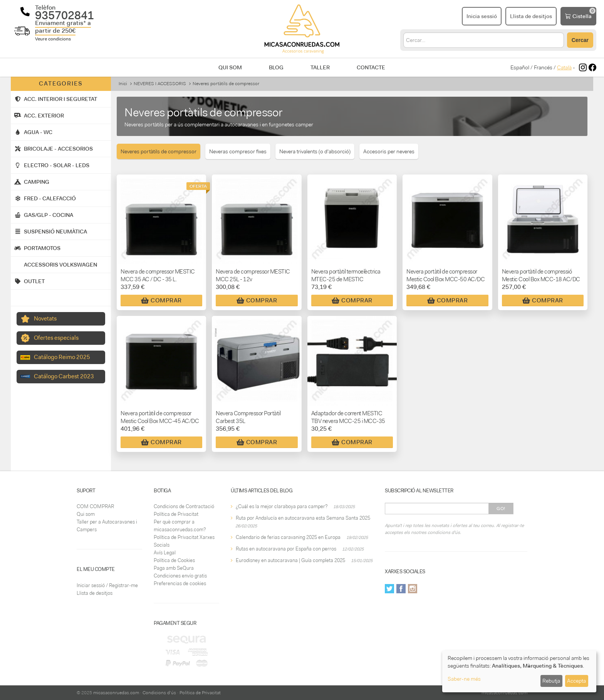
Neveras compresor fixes (238, 151)
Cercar (580, 40)
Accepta (576, 681)
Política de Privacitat (176, 514)
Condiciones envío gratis (180, 576)
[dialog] (519, 671)
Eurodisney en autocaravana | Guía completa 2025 (290, 560)
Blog (276, 67)
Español (520, 67)
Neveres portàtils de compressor (159, 151)
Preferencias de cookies (180, 583)
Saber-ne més (464, 679)
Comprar (161, 300)
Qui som (230, 67)
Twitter (389, 589)
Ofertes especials (56, 338)
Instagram (413, 589)
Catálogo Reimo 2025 (62, 357)
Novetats (45, 319)
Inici (123, 84)
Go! (501, 509)
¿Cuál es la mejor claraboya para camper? (282, 506)
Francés (543, 67)
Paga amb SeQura (174, 568)
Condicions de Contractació (184, 506)
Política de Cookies (174, 560)
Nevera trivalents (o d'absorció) (315, 151)
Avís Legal (165, 553)
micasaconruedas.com (116, 693)
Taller (320, 67)
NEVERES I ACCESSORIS (160, 84)
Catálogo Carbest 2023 (64, 376)
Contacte (371, 67)
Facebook (401, 589)
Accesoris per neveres (389, 151)
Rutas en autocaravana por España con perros (286, 549)
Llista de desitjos (95, 593)
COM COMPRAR (95, 506)
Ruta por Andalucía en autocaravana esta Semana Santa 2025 (303, 518)
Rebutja (551, 681)
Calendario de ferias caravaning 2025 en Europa (288, 537)
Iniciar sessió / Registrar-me (107, 585)
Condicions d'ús (159, 693)
